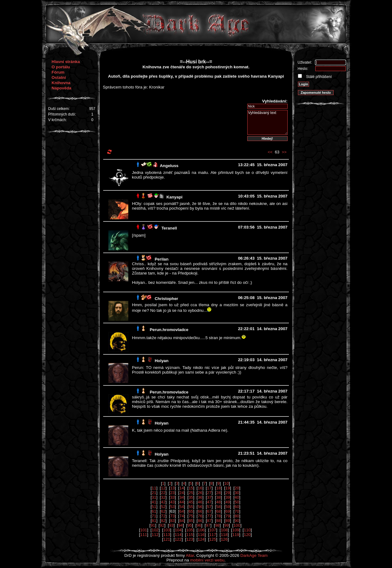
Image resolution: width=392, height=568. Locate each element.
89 (228, 521)
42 (163, 502)
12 (163, 488)
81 (154, 521)
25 (191, 493)
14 (182, 488)
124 (201, 539)
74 (182, 516)
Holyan (162, 361)
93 (171, 525)
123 (189, 539)
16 (200, 488)
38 (219, 497)
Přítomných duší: (62, 114)
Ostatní (59, 77)
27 (209, 493)
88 (219, 521)
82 (163, 521)
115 (189, 535)
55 (191, 507)
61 (154, 511)
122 (178, 539)
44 (182, 502)
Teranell (169, 228)
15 (191, 488)
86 (200, 521)
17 (209, 488)
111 (144, 535)
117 (213, 535)
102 (155, 530)
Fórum (58, 72)
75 (191, 516)
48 (219, 502)
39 (228, 497)
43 (173, 502)
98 (217, 525)
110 (247, 530)
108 (224, 530)
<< (270, 152)
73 (173, 516)
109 (236, 530)
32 (163, 497)
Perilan (162, 259)
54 (182, 507)
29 (228, 493)
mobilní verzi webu (207, 560)
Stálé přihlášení (318, 77)
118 (224, 535)
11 (154, 488)
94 (181, 525)
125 (213, 539)
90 (237, 521)
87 (209, 521)
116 (201, 535)
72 (163, 516)
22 (163, 493)
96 (199, 525)
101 (144, 530)
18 (219, 488)
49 (228, 502)
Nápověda (62, 88)
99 (227, 525)
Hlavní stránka (66, 62)
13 (173, 488)
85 (191, 521)
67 (209, 511)
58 (219, 507)
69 (228, 511)
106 (201, 530)
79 (228, 516)
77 (209, 516)
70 (237, 511)
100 (237, 525)
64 (182, 511)
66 (200, 511)
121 (166, 539)
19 (228, 488)
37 (209, 497)
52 (163, 507)
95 (190, 525)
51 (154, 507)
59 (228, 507)
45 (191, 502)
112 (155, 535)
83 (173, 521)
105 (189, 530)
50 (237, 502)
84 (182, 521)
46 (200, 502)
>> (284, 152)
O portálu (61, 67)
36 (200, 497)
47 (209, 502)
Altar (190, 555)
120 (247, 535)
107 (213, 530)
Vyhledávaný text (267, 122)
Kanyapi (175, 197)
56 (200, 507)
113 (166, 535)
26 (200, 493)
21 (154, 493)
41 (154, 502)
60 (237, 507)
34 (182, 497)
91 (153, 525)
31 (154, 497)
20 (237, 488)
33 (173, 497)
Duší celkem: (59, 109)
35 (191, 497)
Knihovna (61, 83)
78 (219, 516)
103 (166, 530)
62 (163, 511)
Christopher (166, 299)
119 (236, 535)
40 (237, 497)
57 (209, 507)
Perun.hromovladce (169, 330)
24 (182, 493)
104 (178, 530)
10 (227, 483)
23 (173, 493)
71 (154, 516)
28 (219, 493)
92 (162, 525)
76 (200, 516)
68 (219, 511)
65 (191, 511)
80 (237, 516)
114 (178, 535)
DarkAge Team (254, 555)
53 (173, 507)
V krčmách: (57, 120)
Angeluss (169, 166)
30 (237, 493)
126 (224, 539)
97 (208, 525)
